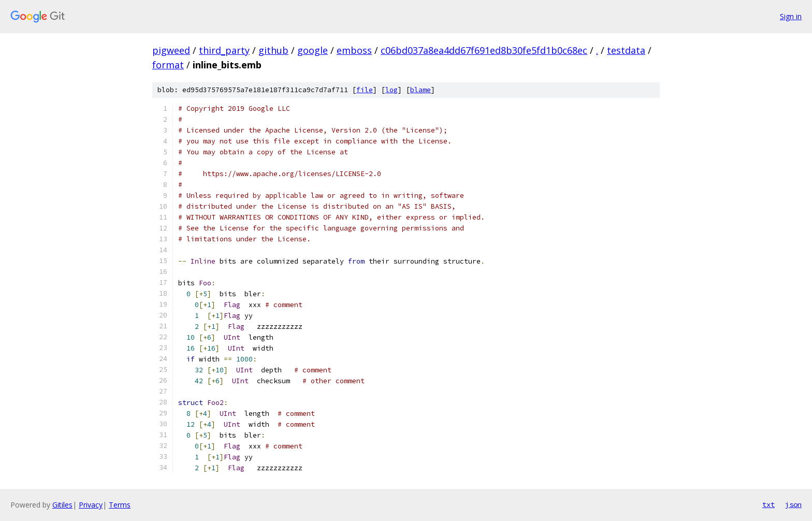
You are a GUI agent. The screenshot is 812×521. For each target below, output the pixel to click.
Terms (120, 505)
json (793, 504)
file (365, 90)
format (168, 65)
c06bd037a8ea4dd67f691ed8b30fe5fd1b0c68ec (484, 50)
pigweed (171, 50)
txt (769, 504)
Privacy (91, 505)
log (392, 90)
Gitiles (62, 505)
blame (421, 90)
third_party (224, 50)
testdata (626, 50)
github (273, 50)
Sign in (791, 16)
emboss (354, 50)
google (313, 50)
